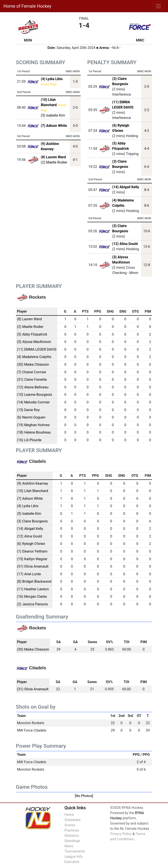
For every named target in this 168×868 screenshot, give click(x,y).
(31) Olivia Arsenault (33, 566)
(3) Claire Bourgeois (32, 521)
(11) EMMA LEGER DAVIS (37, 349)
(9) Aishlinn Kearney (32, 483)
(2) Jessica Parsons (32, 604)
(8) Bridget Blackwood (34, 581)
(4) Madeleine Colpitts (34, 357)
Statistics (72, 836)
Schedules (72, 820)
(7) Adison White (30, 499)
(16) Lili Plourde (29, 440)
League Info (73, 857)
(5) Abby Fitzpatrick (32, 334)
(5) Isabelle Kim (53, 115)
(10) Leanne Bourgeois (34, 395)
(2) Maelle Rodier (54, 162)
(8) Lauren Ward (29, 319)
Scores (70, 825)
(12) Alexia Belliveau (33, 387)
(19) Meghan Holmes (33, 425)
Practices (72, 830)
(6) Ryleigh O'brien (31, 544)
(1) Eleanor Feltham (32, 551)
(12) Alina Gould (125, 244)
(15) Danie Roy (28, 410)
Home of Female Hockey (27, 6)
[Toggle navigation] (158, 6)
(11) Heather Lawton (33, 589)
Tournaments (75, 851)
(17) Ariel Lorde (29, 574)
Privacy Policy (121, 834)
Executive (72, 862)
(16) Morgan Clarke (32, 597)
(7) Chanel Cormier (31, 372)
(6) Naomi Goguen (31, 417)
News (69, 846)
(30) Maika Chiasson (33, 364)
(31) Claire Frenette (32, 380)
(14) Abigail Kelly (126, 187)
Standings (72, 841)
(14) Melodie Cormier (33, 402)
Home (69, 815)
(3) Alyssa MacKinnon (34, 342)
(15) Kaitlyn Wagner (32, 559)
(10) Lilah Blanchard (32, 491)
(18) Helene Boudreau (34, 432)
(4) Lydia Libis (28, 506)
